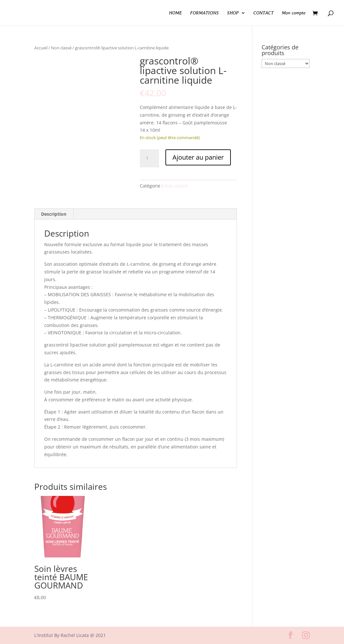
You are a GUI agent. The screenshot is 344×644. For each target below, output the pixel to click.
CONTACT (263, 13)
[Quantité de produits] (149, 158)
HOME (175, 13)
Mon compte (294, 13)
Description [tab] (54, 214)
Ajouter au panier (198, 157)
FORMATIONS (204, 13)
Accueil (41, 48)
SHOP (233, 13)
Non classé (61, 48)
